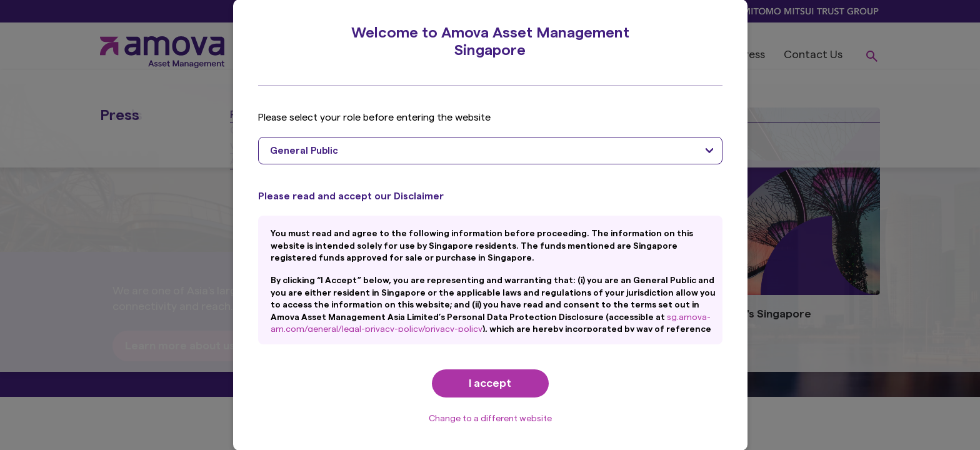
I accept (490, 383)
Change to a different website (490, 419)
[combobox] (490, 151)
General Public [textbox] (304, 151)
